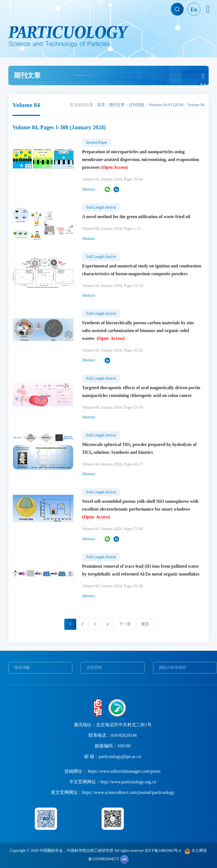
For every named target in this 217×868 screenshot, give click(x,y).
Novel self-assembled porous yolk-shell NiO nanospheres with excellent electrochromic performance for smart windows (140, 509)
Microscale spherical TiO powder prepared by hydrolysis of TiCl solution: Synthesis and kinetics (139, 449)
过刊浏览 (137, 105)
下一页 (125, 624)
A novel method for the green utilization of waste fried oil (136, 217)
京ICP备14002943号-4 (163, 851)
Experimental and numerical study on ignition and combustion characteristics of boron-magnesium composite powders (142, 270)
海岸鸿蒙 (22, 668)
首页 (101, 105)
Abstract (89, 189)
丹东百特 (94, 668)
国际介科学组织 (172, 668)
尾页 (145, 624)
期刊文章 (117, 105)
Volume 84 (196, 105)
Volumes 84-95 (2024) (166, 105)
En (194, 9)
